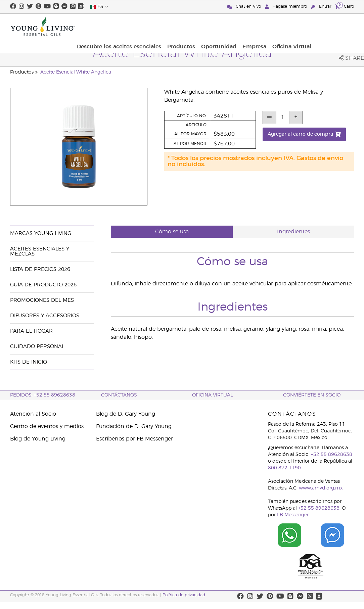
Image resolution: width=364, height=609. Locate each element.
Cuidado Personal (37, 347)
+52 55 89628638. (319, 508)
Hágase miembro (287, 7)
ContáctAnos (119, 395)
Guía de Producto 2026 (43, 285)
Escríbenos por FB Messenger (134, 439)
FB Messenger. (293, 515)
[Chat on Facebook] (332, 535)
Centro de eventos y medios (47, 426)
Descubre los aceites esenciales (168, 27)
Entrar (322, 7)
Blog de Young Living (38, 439)
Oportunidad (263, 27)
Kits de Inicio (29, 362)
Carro (345, 6)
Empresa (297, 27)
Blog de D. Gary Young (126, 414)
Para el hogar (31, 331)
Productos (228, 27)
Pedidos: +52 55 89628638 (43, 395)
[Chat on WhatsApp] (289, 535)
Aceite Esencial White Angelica (76, 72)
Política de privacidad (184, 595)
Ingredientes (293, 232)
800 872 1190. (285, 468)
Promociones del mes (42, 300)
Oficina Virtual (332, 27)
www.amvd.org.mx (321, 488)
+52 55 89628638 (332, 455)
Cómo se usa (172, 232)
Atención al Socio (33, 414)
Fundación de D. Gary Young (134, 426)
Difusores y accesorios (45, 316)
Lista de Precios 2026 (40, 269)
